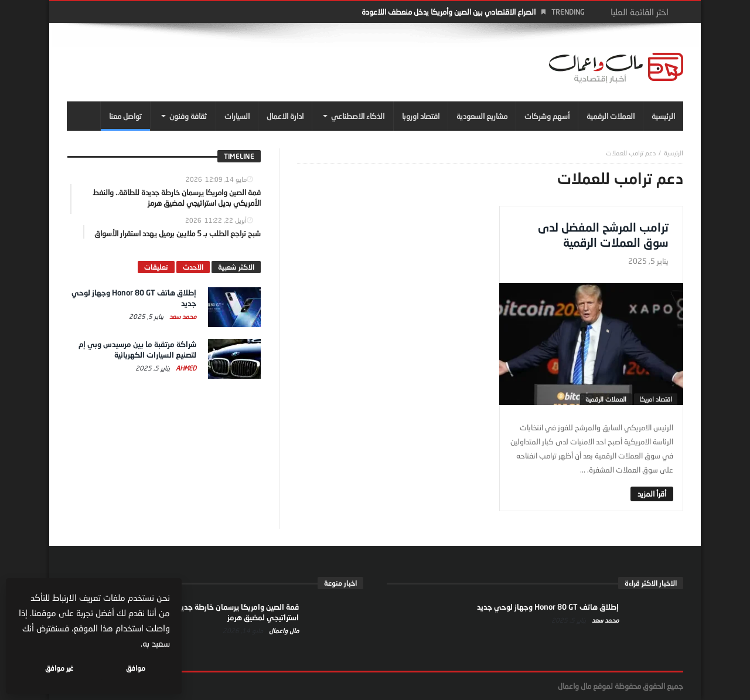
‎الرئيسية (674, 153)
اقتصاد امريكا (656, 399)
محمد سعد (182, 316)
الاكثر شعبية (236, 267)
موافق (136, 668)
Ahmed (185, 368)
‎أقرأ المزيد (652, 494)
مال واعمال (283, 631)
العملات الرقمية (606, 399)
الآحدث (193, 267)
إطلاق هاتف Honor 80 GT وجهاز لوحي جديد (548, 607)
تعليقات (156, 267)
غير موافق (59, 668)
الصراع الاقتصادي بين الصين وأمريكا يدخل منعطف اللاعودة (449, 12)
